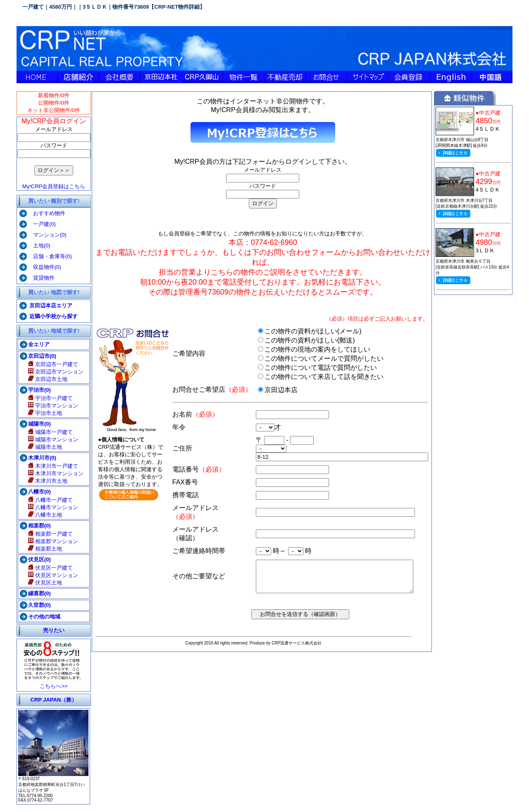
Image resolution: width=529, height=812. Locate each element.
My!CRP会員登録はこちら (52, 186)
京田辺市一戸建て (51, 364)
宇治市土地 (43, 413)
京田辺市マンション (54, 372)
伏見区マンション (51, 575)
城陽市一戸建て (49, 432)
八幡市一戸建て (49, 500)
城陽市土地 (43, 447)
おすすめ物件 (45, 213)
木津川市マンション (54, 473)
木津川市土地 (46, 481)
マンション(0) (45, 235)
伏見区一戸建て (49, 568)
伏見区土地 (43, 583)
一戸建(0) (40, 224)
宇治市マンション (51, 406)
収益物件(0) (43, 267)
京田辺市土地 (46, 379)
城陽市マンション (51, 440)
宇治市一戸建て (49, 398)
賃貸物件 (39, 278)
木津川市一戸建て (51, 466)
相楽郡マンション (51, 541)
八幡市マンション (51, 507)
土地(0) (37, 246)
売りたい (52, 630)
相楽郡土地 (43, 549)
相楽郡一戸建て (49, 534)
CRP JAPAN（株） (52, 700)
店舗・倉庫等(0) (48, 256)
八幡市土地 (43, 515)
